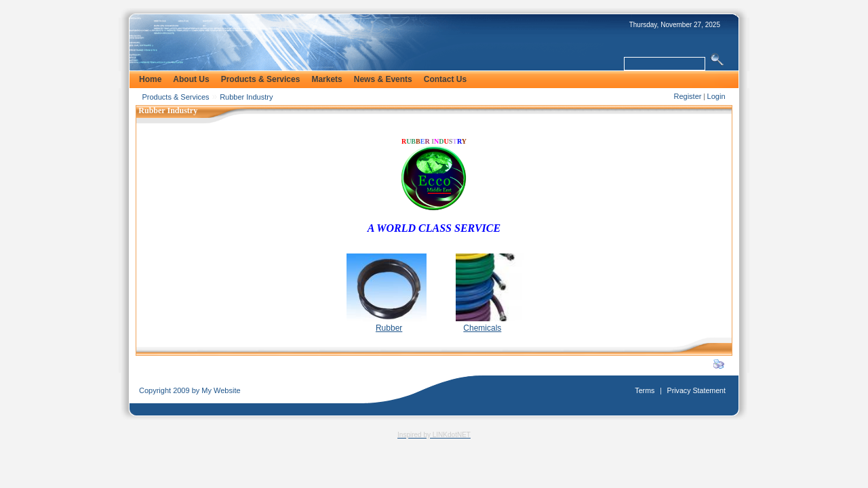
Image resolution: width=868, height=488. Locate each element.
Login (716, 96)
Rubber (389, 328)
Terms (645, 390)
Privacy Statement (696, 390)
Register (687, 96)
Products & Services (176, 97)
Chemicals (482, 328)
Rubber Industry (246, 97)
